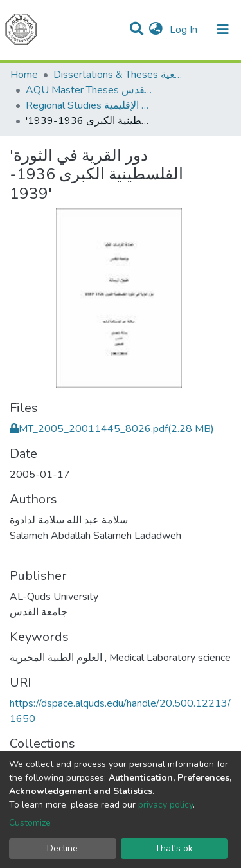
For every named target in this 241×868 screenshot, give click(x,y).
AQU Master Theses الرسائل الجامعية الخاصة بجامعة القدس (90, 90)
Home (24, 75)
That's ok (174, 848)
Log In (185, 30)
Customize (30, 823)
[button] (156, 30)
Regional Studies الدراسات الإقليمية (90, 105)
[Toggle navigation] (223, 30)
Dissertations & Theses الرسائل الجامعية (118, 75)
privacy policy (165, 805)
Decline (62, 848)
